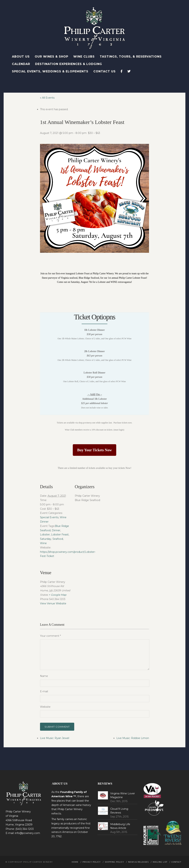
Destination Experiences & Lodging (69, 64)
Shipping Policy (114, 862)
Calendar (21, 64)
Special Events (49, 517)
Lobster (45, 535)
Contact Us (105, 71)
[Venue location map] (94, 586)
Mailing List (160, 862)
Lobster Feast (60, 535)
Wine (43, 543)
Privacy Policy (92, 862)
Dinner (56, 530)
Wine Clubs (84, 57)
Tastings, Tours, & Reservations (131, 57)
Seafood (58, 539)
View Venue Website (53, 603)
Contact (176, 862)
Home (75, 862)
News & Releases (138, 862)
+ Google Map (57, 595)
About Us (21, 57)
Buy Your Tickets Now (95, 450)
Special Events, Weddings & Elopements (50, 71)
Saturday (46, 539)
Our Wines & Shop (52, 57)
